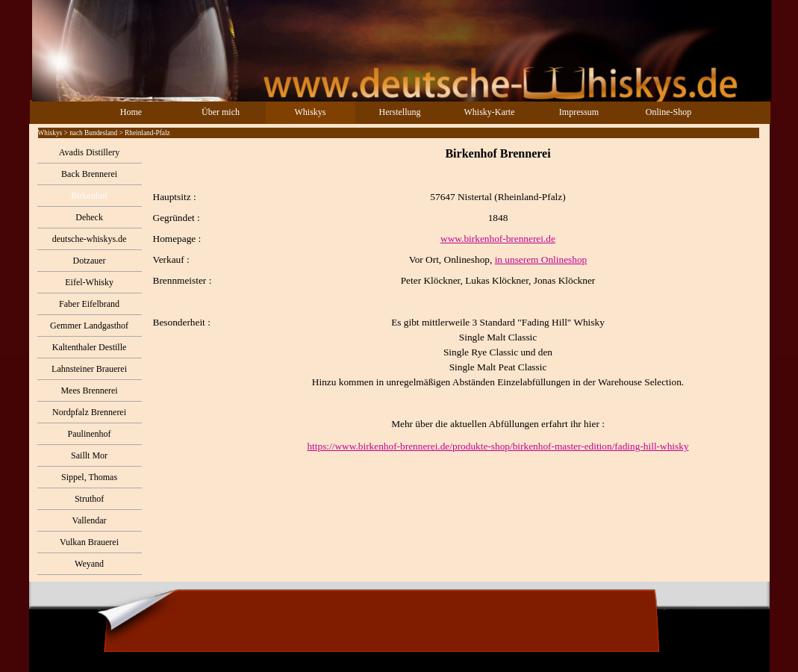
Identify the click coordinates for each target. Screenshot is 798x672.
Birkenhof (89, 196)
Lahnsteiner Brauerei (89, 369)
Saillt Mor (89, 455)
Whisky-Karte (490, 112)
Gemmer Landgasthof (89, 326)
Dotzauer (90, 261)
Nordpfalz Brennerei (89, 412)
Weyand (89, 564)
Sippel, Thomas (89, 477)
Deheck (89, 217)
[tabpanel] (455, 300)
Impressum (579, 112)
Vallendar (90, 520)
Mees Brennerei (89, 391)
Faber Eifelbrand (89, 304)
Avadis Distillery (89, 152)
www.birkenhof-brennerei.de (498, 239)
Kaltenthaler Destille (90, 347)
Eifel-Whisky (89, 282)
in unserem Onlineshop (541, 259)
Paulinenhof (90, 434)
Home (131, 112)
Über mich (221, 112)
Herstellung (400, 112)
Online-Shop (668, 112)
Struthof (89, 499)
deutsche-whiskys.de (90, 239)
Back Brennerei (89, 174)
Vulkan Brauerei (89, 542)
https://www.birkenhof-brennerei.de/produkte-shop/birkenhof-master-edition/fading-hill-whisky (498, 446)
